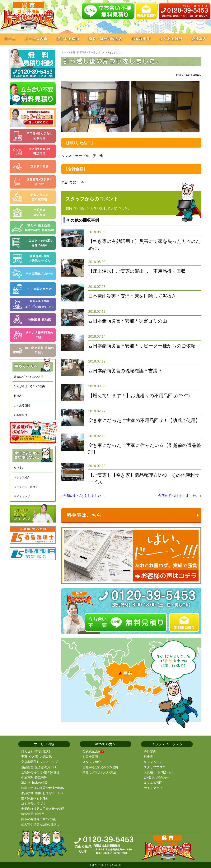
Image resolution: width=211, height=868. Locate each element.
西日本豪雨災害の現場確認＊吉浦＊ (125, 371)
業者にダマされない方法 (29, 377)
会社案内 (19, 468)
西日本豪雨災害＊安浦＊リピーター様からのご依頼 (142, 346)
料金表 (18, 396)
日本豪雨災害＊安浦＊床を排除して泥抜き (132, 296)
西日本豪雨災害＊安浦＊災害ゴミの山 (128, 321)
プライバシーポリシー (27, 487)
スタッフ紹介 (22, 477)
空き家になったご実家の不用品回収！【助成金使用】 (144, 420)
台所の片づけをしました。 (84, 496)
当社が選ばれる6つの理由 (29, 386)
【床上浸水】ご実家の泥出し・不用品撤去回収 (137, 271)
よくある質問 (22, 405)
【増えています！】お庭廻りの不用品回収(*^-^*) (139, 396)
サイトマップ (22, 496)
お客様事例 (21, 415)
